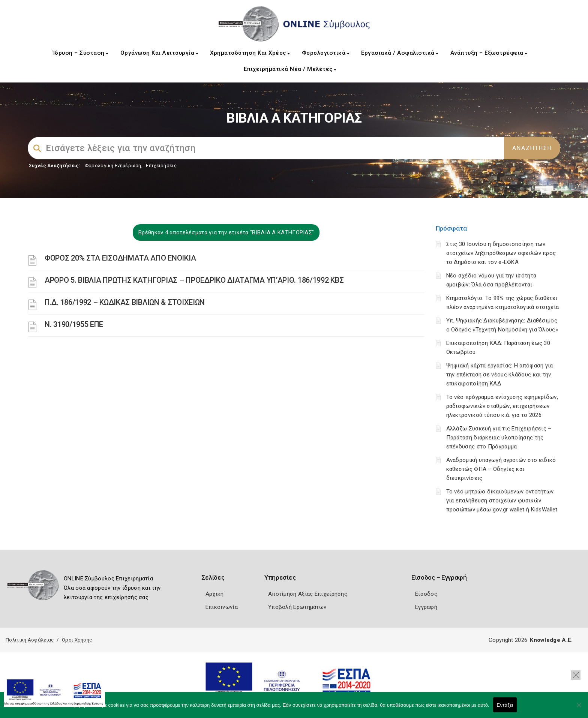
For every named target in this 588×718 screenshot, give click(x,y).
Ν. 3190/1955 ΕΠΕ (74, 324)
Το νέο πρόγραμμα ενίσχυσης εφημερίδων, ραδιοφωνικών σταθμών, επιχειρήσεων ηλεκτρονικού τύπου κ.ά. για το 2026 (502, 406)
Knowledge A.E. (551, 640)
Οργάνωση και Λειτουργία (159, 53)
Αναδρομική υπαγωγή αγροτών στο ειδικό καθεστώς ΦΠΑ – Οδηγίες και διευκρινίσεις (501, 469)
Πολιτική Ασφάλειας (30, 640)
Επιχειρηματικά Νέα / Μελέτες (290, 69)
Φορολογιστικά (326, 53)
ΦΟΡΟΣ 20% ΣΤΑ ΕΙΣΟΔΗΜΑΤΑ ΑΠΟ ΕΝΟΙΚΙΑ (120, 258)
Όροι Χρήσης (77, 640)
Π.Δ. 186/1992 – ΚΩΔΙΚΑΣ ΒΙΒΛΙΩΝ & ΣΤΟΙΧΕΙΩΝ (125, 302)
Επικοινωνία (222, 607)
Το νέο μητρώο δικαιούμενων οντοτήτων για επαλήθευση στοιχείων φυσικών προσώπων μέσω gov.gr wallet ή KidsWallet (502, 501)
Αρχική (215, 594)
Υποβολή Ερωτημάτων (297, 607)
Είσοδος (426, 594)
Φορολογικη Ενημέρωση (113, 166)
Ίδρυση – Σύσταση (81, 53)
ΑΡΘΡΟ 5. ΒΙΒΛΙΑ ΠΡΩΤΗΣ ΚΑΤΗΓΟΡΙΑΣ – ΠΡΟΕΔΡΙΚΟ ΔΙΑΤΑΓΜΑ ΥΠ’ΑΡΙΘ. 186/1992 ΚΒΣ (194, 280)
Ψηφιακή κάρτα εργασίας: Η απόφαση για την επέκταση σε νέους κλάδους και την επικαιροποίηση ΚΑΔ (500, 375)
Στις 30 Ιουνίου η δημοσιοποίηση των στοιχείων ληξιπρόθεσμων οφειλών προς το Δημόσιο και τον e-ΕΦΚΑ (501, 253)
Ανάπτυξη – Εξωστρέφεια (489, 53)
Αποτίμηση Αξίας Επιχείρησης (308, 594)
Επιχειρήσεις (161, 166)
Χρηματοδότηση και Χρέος (250, 53)
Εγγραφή (426, 607)
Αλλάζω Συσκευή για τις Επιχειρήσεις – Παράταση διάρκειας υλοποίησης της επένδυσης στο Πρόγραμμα (499, 438)
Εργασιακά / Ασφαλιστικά (400, 53)
